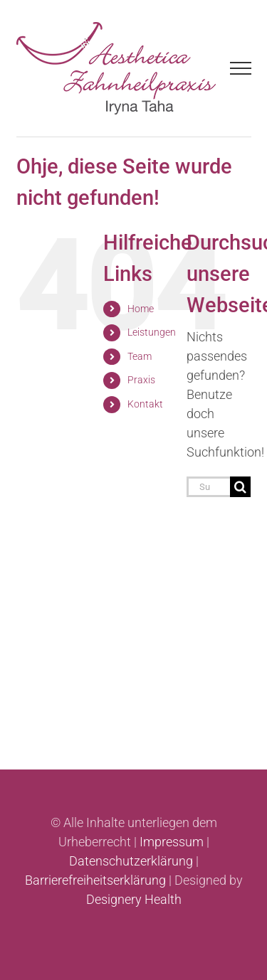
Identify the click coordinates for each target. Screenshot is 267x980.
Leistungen (152, 332)
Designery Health (134, 899)
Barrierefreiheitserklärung (95, 880)
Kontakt (145, 404)
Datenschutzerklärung (131, 861)
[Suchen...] (208, 487)
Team (140, 356)
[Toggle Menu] (240, 68)
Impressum (172, 842)
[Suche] (240, 487)
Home (141, 309)
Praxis (141, 380)
